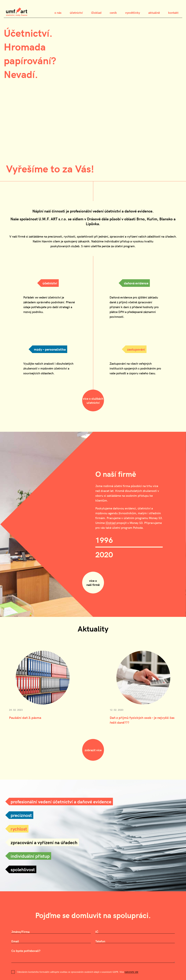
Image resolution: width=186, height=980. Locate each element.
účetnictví (76, 12)
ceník (113, 12)
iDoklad (96, 12)
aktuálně (154, 12)
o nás (58, 12)
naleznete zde (131, 972)
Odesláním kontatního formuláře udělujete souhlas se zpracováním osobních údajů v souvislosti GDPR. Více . (78, 972)
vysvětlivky (133, 12)
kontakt (173, 12)
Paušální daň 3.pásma (25, 718)
